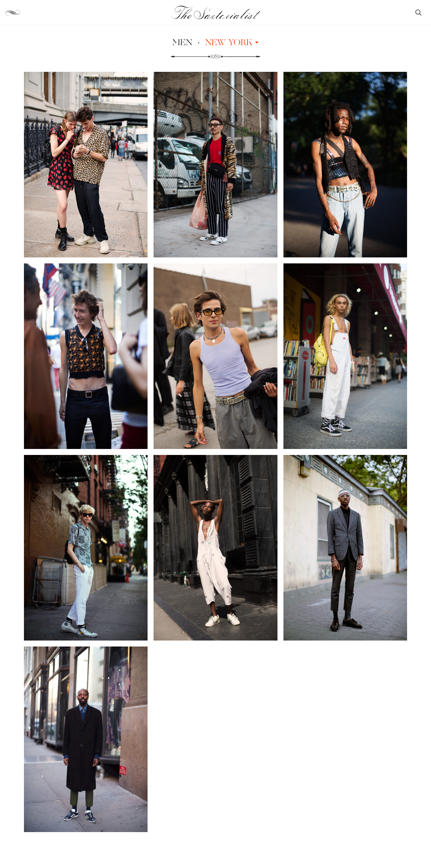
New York (232, 42)
